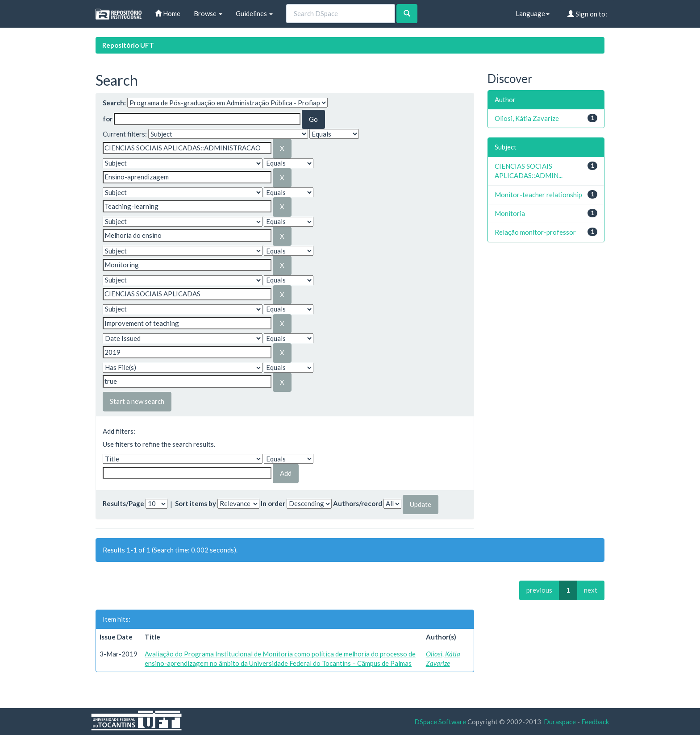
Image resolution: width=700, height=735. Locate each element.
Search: (114, 103)
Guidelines (254, 13)
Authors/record (358, 503)
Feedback (595, 722)
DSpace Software (440, 722)
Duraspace (560, 722)
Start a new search (137, 401)
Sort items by (196, 503)
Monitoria (510, 213)
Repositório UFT (128, 45)
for (108, 119)
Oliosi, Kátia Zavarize (527, 118)
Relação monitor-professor (535, 232)
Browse (208, 13)
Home (168, 13)
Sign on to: (587, 14)
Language (533, 13)
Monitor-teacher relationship (538, 195)
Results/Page (123, 503)
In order (273, 503)
